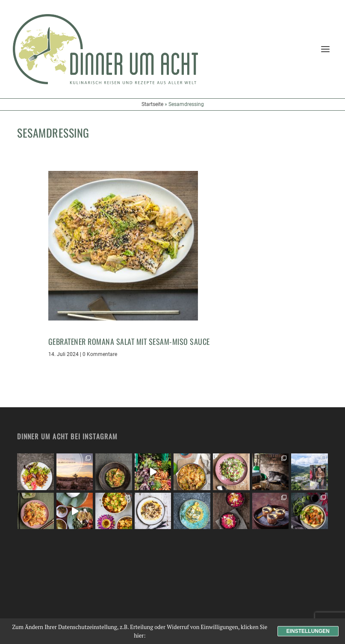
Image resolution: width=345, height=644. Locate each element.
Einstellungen (308, 631)
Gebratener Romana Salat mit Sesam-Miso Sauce (129, 341)
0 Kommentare (100, 354)
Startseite (152, 104)
